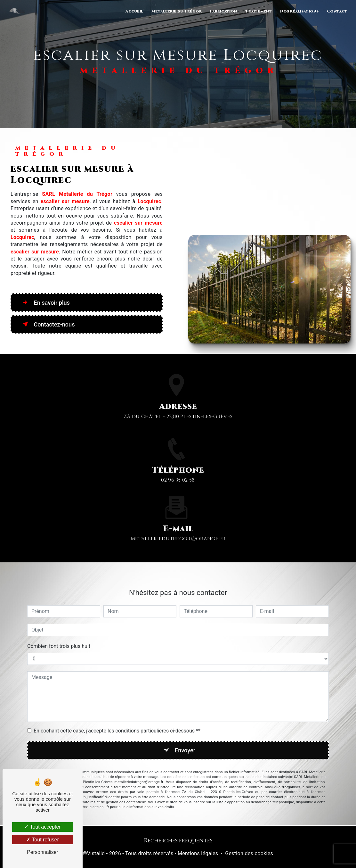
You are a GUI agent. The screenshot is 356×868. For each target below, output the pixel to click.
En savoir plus (47, 302)
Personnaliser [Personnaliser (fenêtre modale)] (43, 852)
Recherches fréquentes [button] (178, 841)
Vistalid (96, 854)
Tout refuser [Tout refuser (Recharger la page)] (43, 840)
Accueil (134, 11)
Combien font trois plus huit (59, 638)
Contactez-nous (50, 324)
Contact (336, 11)
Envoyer (185, 742)
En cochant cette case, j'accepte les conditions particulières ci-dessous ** (117, 722)
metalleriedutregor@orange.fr (178, 531)
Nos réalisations (299, 11)
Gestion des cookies (249, 854)
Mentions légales (198, 854)
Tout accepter (42, 827)
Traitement (258, 11)
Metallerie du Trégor (176, 11)
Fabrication (223, 11)
